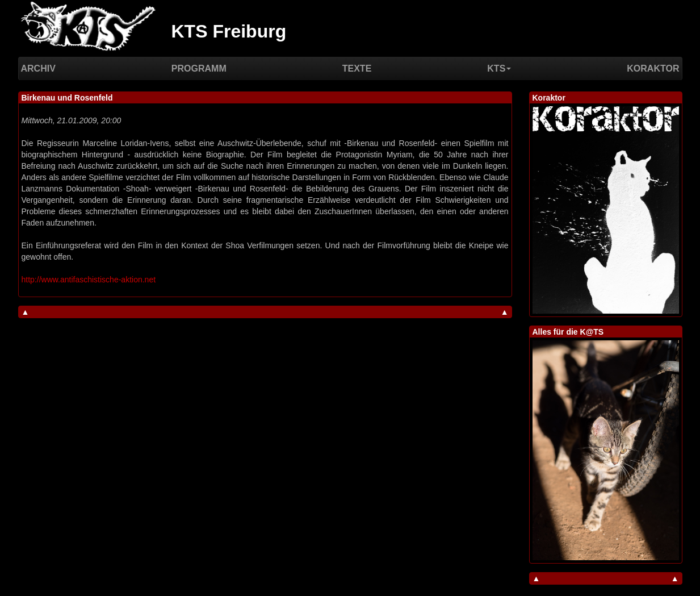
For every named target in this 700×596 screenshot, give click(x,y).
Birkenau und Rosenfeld (67, 98)
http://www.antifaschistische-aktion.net (89, 280)
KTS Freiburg (229, 31)
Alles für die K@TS (568, 332)
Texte (357, 68)
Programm (199, 68)
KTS (499, 68)
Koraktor (653, 68)
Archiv (38, 68)
